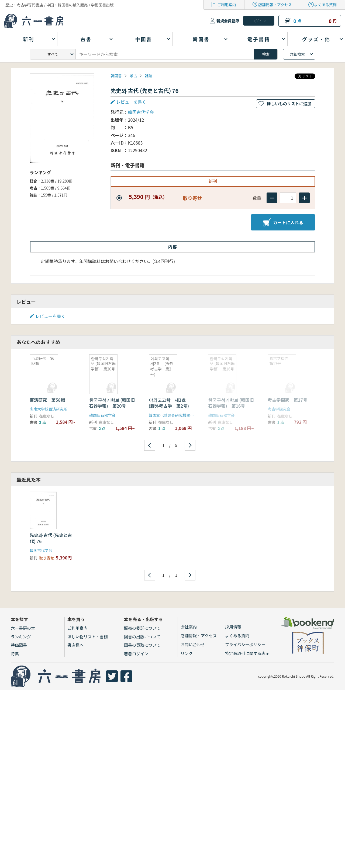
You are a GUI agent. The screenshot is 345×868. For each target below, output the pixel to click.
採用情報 (233, 627)
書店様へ (75, 645)
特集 (15, 654)
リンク (187, 653)
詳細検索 (297, 54)
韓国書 (116, 76)
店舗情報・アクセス (275, 5)
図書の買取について (142, 645)
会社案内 (189, 627)
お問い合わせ (193, 644)
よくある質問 (325, 5)
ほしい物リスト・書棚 (88, 637)
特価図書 (19, 645)
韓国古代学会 (141, 112)
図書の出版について (142, 637)
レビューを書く (131, 102)
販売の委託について (142, 628)
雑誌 (148, 76)
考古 (133, 76)
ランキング (21, 637)
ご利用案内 (227, 5)
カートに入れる (283, 222)
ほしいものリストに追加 (289, 104)
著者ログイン (136, 654)
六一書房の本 (23, 628)
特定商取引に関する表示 (247, 653)
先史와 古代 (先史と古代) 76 (51, 538)
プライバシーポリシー (245, 644)
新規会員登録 (228, 21)
